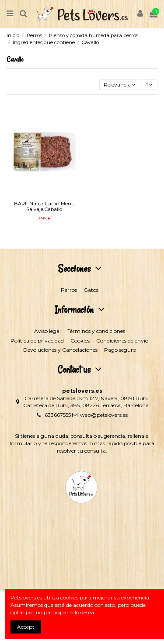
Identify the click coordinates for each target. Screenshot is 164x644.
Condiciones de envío (122, 341)
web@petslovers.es (104, 415)
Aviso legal (47, 331)
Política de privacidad (37, 341)
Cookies (80, 341)
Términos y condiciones (96, 331)
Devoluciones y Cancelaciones (60, 350)
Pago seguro (120, 350)
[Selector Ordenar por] (120, 85)
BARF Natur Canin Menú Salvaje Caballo (44, 206)
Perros (69, 290)
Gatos (91, 290)
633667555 (58, 415)
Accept (26, 627)
